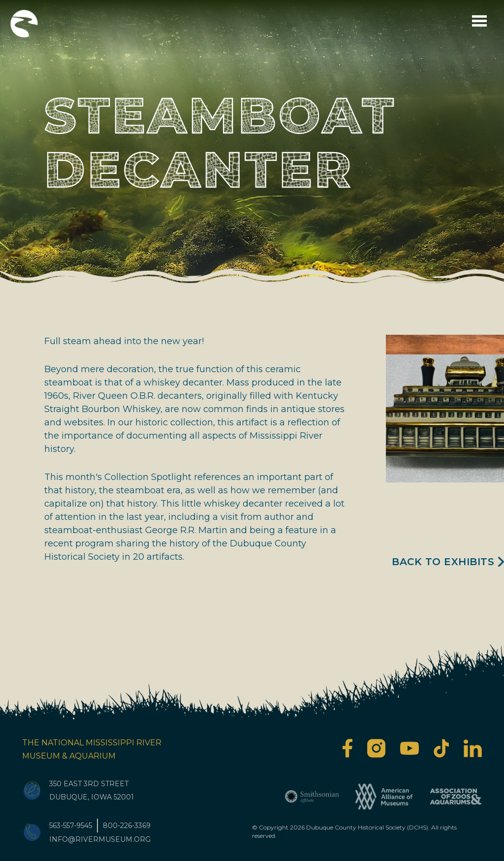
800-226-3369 (127, 826)
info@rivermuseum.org (100, 839)
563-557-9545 (71, 826)
